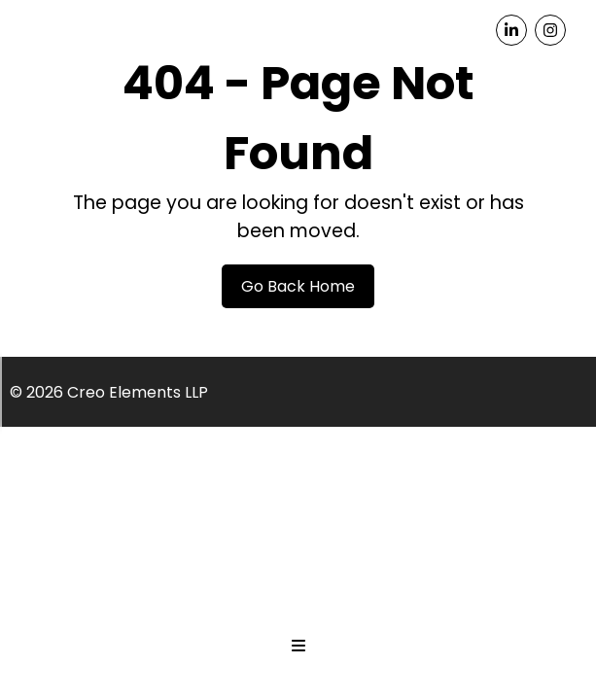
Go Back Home (298, 286)
